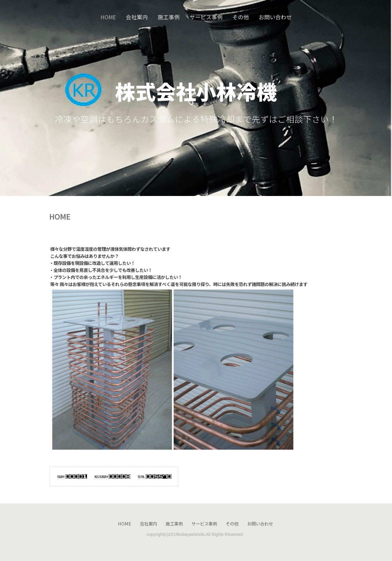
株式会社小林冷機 (196, 91)
